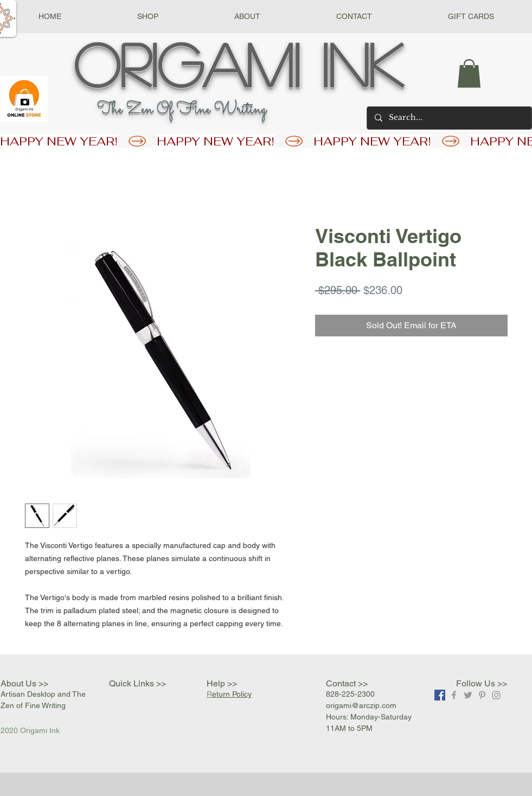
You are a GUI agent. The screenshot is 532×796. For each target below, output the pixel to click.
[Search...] (449, 118)
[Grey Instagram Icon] (496, 695)
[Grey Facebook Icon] (454, 695)
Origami (187, 63)
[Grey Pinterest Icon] (482, 695)
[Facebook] (440, 695)
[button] (148, 17)
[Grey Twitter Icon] (468, 695)
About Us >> (24, 683)
